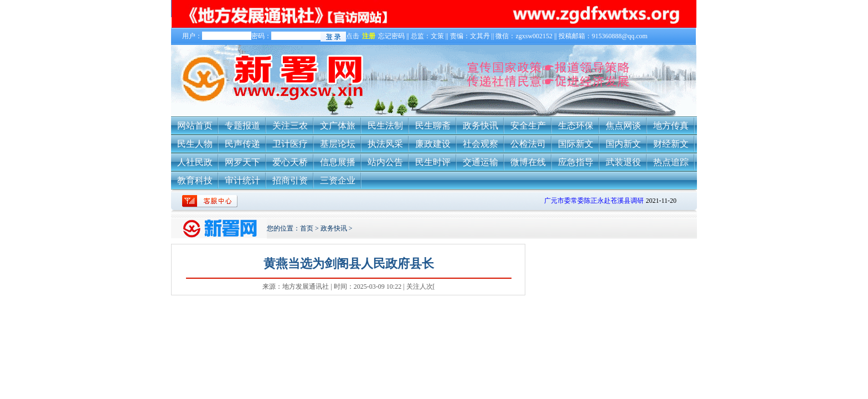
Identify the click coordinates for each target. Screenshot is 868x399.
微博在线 (528, 162)
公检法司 (528, 144)
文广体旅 (338, 126)
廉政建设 (433, 144)
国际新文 (576, 144)
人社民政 (195, 162)
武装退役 (623, 162)
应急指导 (576, 162)
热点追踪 (671, 162)
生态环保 (576, 126)
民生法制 (385, 126)
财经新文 (671, 144)
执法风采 (385, 144)
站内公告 (385, 162)
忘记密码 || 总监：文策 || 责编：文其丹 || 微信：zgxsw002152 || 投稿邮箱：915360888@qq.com (513, 36)
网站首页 (195, 126)
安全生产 (528, 126)
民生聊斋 (433, 126)
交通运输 (480, 162)
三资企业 (338, 180)
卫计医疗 (290, 144)
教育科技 (195, 180)
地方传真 (671, 126)
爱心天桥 (290, 162)
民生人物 (195, 144)
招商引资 (290, 180)
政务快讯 (480, 126)
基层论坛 (338, 144)
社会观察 (480, 144)
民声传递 (242, 144)
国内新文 (623, 144)
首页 (307, 228)
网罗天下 (242, 162)
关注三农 (290, 126)
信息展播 (338, 162)
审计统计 (242, 180)
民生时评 (433, 162)
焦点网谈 (623, 126)
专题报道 (242, 126)
